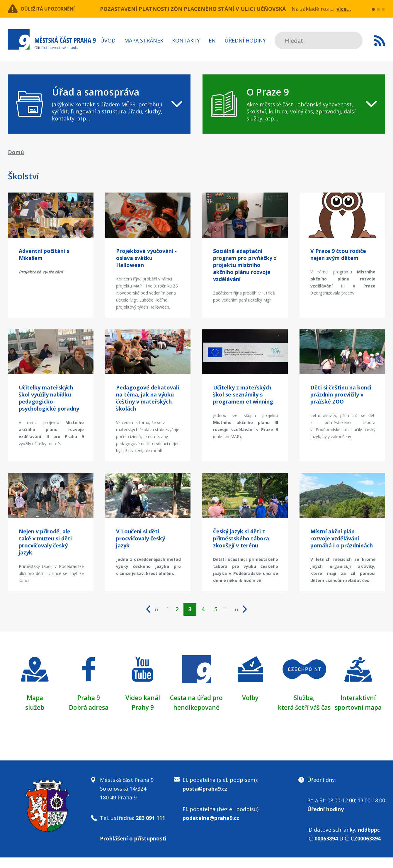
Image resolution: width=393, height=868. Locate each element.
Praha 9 (89, 699)
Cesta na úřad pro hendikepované (196, 709)
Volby (250, 699)
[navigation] (99, 104)
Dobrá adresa (89, 709)
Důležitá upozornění (55, 9)
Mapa (35, 699)
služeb (35, 709)
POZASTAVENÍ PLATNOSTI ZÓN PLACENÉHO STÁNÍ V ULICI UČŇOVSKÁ (193, 9)
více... (344, 9)
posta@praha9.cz (205, 799)
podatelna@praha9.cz (211, 828)
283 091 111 (150, 828)
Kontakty (186, 40)
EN (212, 40)
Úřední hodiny (245, 40)
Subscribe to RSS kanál (380, 40)
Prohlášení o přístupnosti (133, 849)
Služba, (304, 699)
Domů (16, 152)
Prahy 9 (143, 709)
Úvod (108, 40)
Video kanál (143, 699)
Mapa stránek (144, 40)
